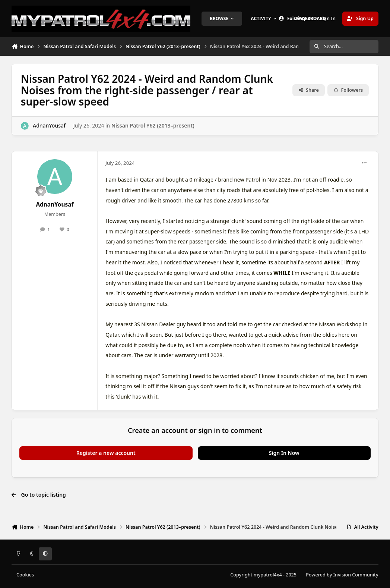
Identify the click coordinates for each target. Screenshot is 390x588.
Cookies (25, 575)
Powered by (342, 575)
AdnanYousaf (49, 125)
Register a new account (106, 453)
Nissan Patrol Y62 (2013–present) (153, 125)
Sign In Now (284, 453)
